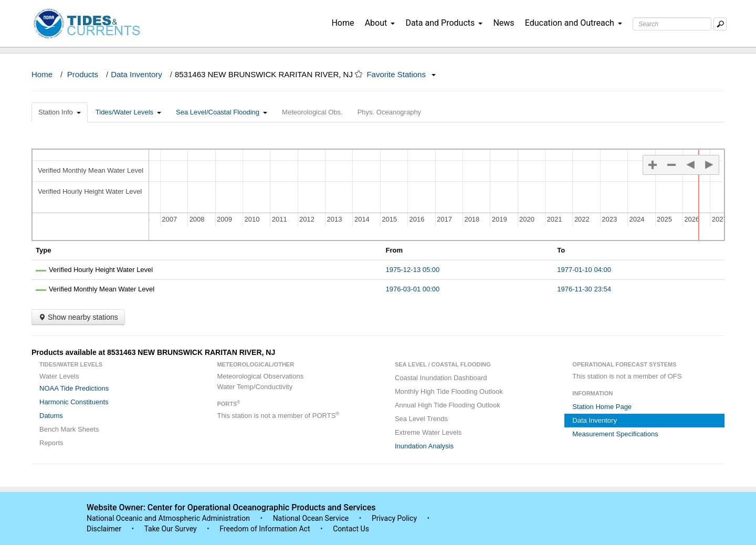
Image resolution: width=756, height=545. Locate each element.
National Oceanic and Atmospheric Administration (168, 518)
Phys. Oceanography (389, 112)
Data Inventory (136, 74)
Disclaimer (104, 529)
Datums (51, 416)
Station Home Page (602, 407)
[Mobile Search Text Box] (720, 24)
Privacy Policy (394, 518)
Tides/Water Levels (128, 112)
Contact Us (351, 529)
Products (83, 74)
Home (343, 23)
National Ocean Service (311, 518)
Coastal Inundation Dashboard (441, 378)
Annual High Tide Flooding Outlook (448, 405)
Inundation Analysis (424, 446)
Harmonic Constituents (74, 402)
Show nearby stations (78, 317)
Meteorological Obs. (312, 112)
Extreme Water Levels (428, 432)
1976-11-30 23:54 (584, 289)
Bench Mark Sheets (69, 429)
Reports (51, 443)
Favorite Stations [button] (401, 74)
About (380, 23)
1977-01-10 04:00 (584, 270)
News (503, 23)
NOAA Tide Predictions (74, 388)
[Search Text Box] (672, 24)
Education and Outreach (574, 23)
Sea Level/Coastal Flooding (222, 112)
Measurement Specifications (615, 434)
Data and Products (444, 23)
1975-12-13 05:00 (413, 270)
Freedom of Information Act (265, 529)
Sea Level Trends (421, 419)
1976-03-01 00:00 (413, 289)
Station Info (60, 112)
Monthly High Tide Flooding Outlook (449, 391)
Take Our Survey (171, 529)
